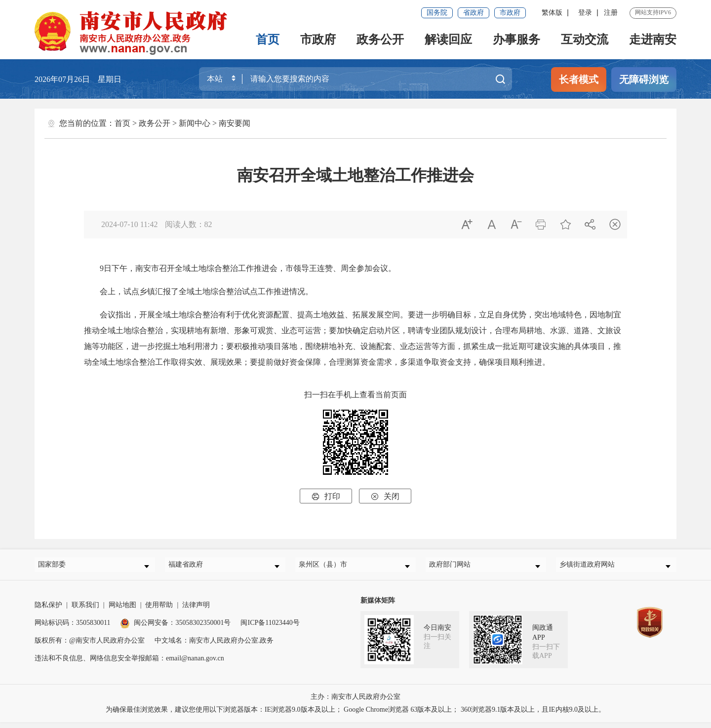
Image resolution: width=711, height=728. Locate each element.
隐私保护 (48, 611)
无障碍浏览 (644, 79)
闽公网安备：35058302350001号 (175, 629)
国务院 (437, 13)
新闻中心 (195, 123)
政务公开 (380, 39)
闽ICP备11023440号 (270, 629)
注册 (611, 13)
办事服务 (516, 39)
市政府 (510, 13)
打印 (326, 496)
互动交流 (585, 39)
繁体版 (552, 13)
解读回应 (448, 39)
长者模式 (579, 79)
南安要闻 (235, 123)
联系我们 (85, 611)
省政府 (474, 13)
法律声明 (196, 611)
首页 (268, 39)
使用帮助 (159, 611)
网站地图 (122, 611)
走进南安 (653, 39)
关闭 (385, 496)
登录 (585, 13)
